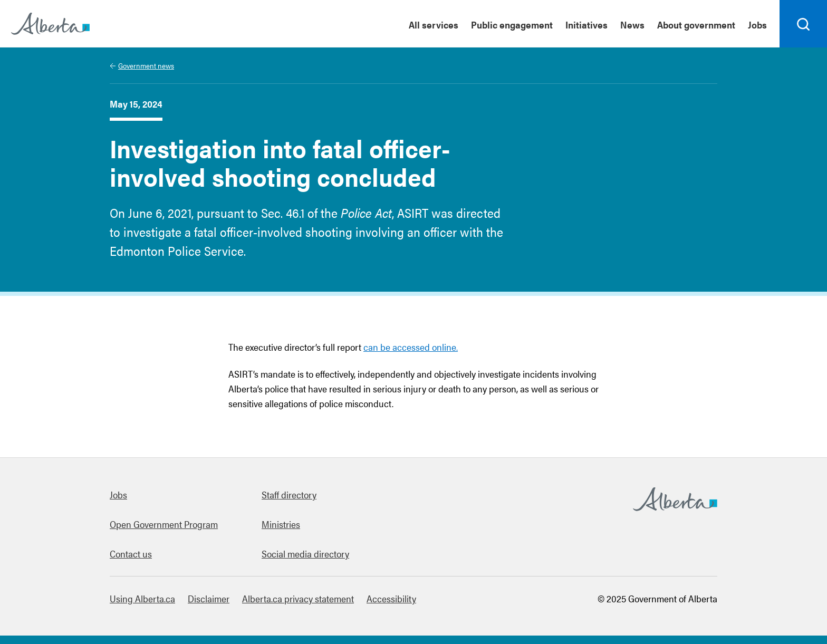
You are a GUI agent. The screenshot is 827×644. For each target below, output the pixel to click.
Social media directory (305, 554)
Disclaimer (209, 598)
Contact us (131, 554)
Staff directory (289, 494)
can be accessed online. (411, 347)
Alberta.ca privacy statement (298, 598)
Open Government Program (164, 524)
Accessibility (391, 598)
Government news (146, 65)
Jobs (118, 494)
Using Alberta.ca (142, 598)
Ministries (281, 524)
